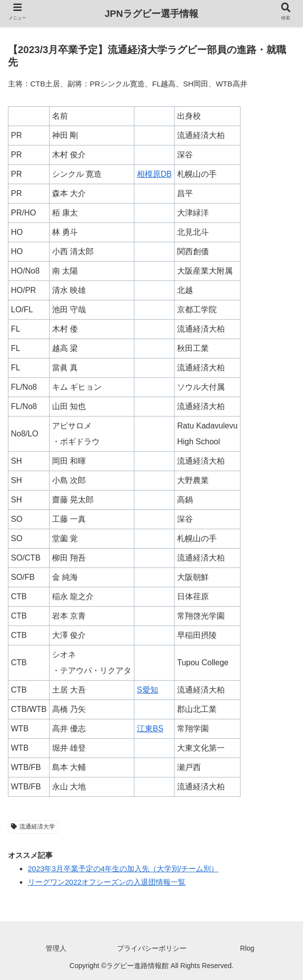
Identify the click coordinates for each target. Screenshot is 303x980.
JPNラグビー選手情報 (151, 14)
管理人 (56, 948)
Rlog (247, 948)
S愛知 (148, 690)
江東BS (150, 729)
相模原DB (154, 174)
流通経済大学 (33, 827)
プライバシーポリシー (152, 948)
